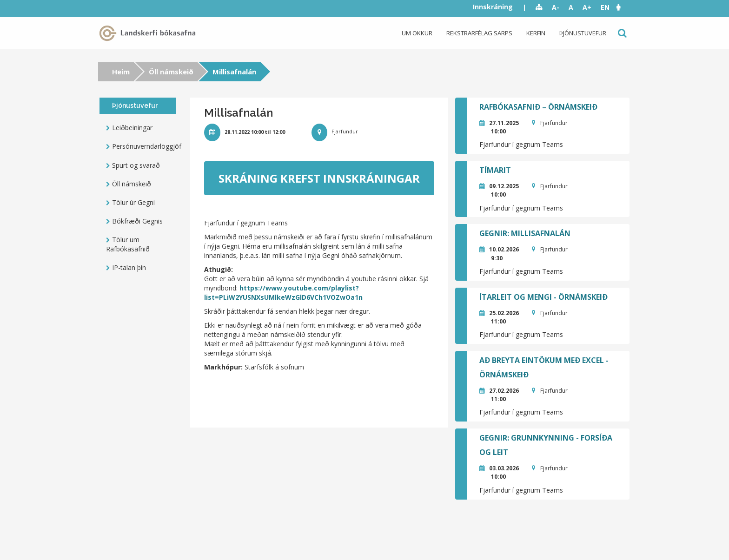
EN (605, 7)
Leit (621, 33)
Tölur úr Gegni (133, 202)
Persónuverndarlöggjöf (144, 146)
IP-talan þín (129, 267)
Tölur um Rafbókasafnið (128, 244)
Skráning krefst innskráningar (319, 178)
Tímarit (495, 170)
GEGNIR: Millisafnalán (525, 233)
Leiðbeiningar (132, 128)
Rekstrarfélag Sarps (479, 33)
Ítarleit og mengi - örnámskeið (543, 297)
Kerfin (536, 33)
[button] (623, 7)
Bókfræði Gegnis (137, 221)
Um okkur (417, 33)
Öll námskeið (171, 72)
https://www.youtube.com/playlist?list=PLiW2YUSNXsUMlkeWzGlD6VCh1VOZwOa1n (283, 293)
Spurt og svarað (136, 165)
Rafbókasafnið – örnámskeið (538, 107)
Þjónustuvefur (583, 33)
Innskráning (493, 7)
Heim (121, 72)
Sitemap (539, 7)
